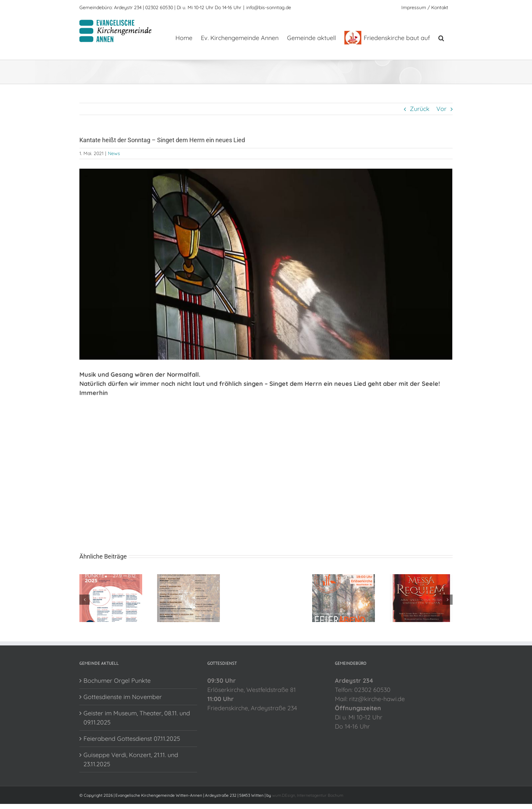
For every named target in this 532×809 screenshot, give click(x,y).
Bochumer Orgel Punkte (117, 681)
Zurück (420, 109)
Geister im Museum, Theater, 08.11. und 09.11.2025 (137, 718)
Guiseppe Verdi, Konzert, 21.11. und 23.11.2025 (131, 759)
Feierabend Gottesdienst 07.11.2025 (132, 739)
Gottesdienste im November (123, 697)
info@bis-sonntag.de (269, 7)
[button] (441, 37)
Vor (441, 109)
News (114, 153)
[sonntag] (266, 264)
